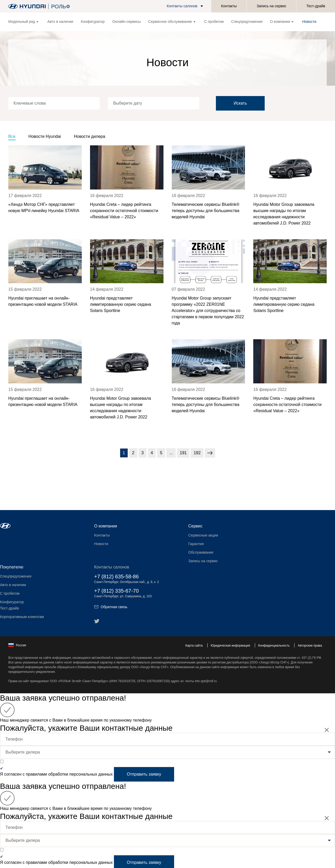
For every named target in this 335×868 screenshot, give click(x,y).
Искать (240, 103)
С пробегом (214, 22)
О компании (282, 22)
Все (12, 136)
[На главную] (27, 6)
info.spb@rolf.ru (206, 681)
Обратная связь (111, 607)
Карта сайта (194, 646)
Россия (17, 645)
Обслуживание (201, 552)
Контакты (229, 6)
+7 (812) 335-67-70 (117, 591)
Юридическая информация (230, 646)
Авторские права (310, 646)
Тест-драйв (316, 6)
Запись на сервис (271, 6)
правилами (36, 774)
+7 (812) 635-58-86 (117, 577)
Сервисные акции (203, 535)
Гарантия (196, 544)
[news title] (45, 186)
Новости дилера (90, 136)
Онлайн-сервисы (126, 22)
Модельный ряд (23, 22)
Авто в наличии (60, 22)
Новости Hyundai (45, 136)
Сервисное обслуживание (172, 22)
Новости (309, 22)
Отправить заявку (144, 774)
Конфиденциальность (274, 646)
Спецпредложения (247, 22)
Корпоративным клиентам (22, 617)
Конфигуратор (93, 22)
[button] (186, 6)
